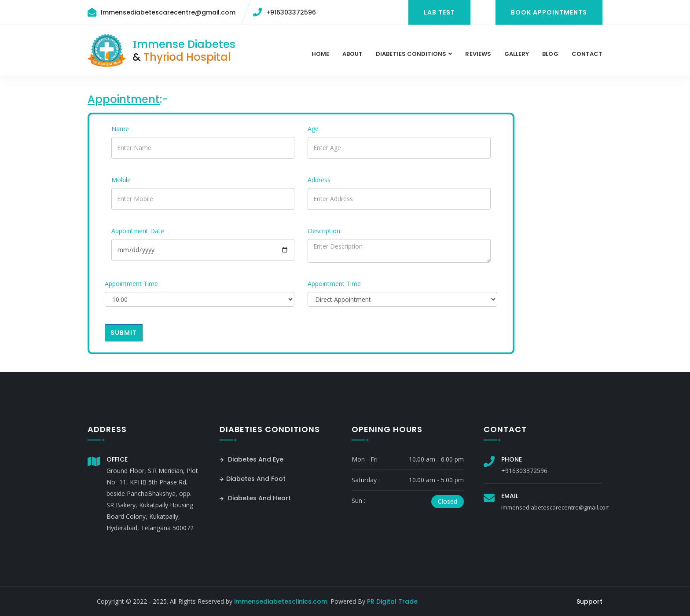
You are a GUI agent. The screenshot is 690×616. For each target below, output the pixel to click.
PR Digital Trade (392, 601)
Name (120, 129)
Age (313, 129)
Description (324, 231)
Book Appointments (549, 12)
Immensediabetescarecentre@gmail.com (168, 12)
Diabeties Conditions (411, 54)
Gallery (517, 54)
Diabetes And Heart (255, 498)
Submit (124, 333)
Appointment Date (138, 231)
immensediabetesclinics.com (281, 601)
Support (589, 601)
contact (587, 54)
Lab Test (439, 12)
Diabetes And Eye (251, 459)
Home (320, 54)
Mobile (121, 180)
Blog (550, 54)
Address (319, 180)
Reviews (478, 54)
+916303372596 (291, 12)
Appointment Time (131, 284)
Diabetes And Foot (253, 479)
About (352, 54)
